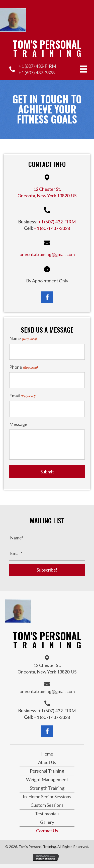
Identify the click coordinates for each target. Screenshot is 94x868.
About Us (47, 762)
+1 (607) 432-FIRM (37, 66)
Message (18, 424)
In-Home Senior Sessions (47, 796)
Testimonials (47, 814)
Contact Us (47, 831)
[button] (47, 297)
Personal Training (47, 771)
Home (47, 754)
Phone (23, 367)
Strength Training (47, 788)
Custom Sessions (47, 805)
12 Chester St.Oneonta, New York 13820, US (47, 668)
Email (22, 396)
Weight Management (47, 779)
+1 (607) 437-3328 (37, 73)
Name (23, 338)
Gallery (47, 822)
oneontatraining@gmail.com (47, 254)
